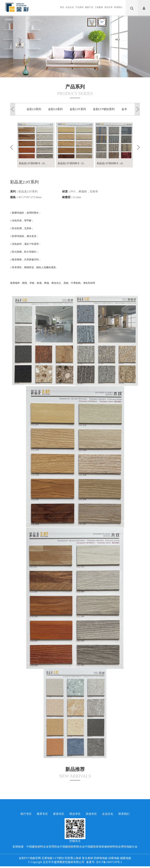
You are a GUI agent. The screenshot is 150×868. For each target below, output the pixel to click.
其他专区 (91, 814)
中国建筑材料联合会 (72, 847)
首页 (62, 7)
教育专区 (42, 814)
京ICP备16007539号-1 (109, 862)
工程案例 (99, 7)
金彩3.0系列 (55, 109)
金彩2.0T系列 (78, 109)
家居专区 (59, 814)
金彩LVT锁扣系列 (104, 109)
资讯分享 (109, 7)
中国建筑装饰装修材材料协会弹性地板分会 (111, 847)
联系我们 (118, 7)
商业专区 (75, 814)
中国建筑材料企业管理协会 (43, 847)
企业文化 (70, 7)
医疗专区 (26, 814)
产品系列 (79, 7)
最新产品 (89, 7)
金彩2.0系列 (34, 109)
